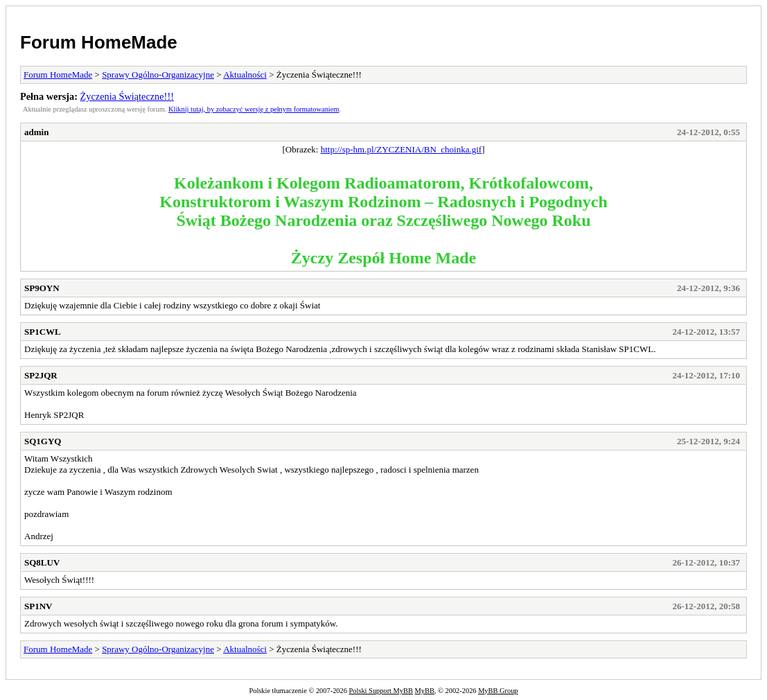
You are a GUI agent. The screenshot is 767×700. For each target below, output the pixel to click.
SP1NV (38, 606)
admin (36, 132)
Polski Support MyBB (381, 691)
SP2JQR (41, 375)
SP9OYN (42, 288)
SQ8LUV (42, 562)
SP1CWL (43, 332)
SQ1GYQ (43, 441)
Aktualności (245, 75)
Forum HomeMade (99, 42)
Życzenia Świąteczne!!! (127, 96)
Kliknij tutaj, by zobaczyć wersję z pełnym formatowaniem (254, 109)
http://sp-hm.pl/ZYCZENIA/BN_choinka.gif (402, 149)
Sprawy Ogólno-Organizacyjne (158, 75)
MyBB (425, 691)
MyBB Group (498, 691)
